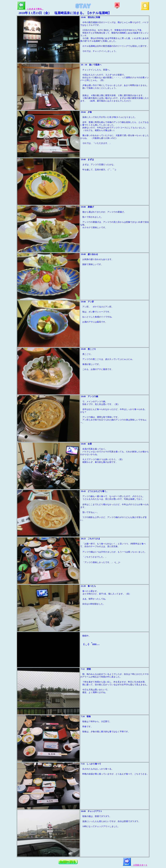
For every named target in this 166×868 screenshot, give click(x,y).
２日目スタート (135, 865)
